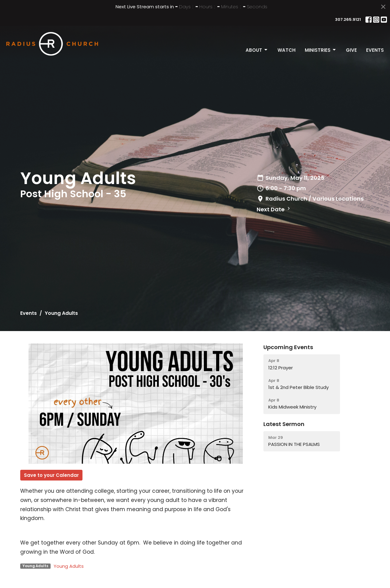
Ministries (321, 50)
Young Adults (69, 566)
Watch (287, 50)
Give (351, 50)
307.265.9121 (348, 19)
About (257, 50)
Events (375, 50)
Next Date (274, 209)
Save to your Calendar (51, 475)
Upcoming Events (288, 347)
